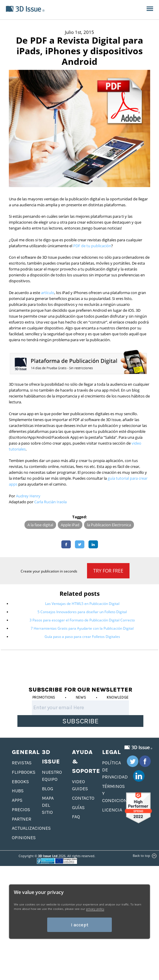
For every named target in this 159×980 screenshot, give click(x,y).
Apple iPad (70, 525)
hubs (18, 791)
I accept (79, 925)
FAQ (76, 817)
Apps (17, 800)
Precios (21, 810)
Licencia (112, 810)
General (26, 752)
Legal (111, 752)
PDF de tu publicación (92, 246)
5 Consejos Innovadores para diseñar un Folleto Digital (82, 612)
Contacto (83, 798)
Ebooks (20, 782)
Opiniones (24, 838)
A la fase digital (40, 525)
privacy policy (95, 909)
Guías (78, 807)
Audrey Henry (28, 496)
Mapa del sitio (48, 805)
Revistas (22, 763)
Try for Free (108, 571)
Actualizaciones (31, 828)
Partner (22, 819)
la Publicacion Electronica (109, 525)
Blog (47, 789)
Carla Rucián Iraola (50, 502)
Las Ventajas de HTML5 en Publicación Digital (82, 604)
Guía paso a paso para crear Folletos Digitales (82, 637)
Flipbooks (24, 772)
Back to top (144, 856)
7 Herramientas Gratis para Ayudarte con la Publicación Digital (82, 628)
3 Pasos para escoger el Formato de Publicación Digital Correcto (82, 620)
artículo (48, 293)
